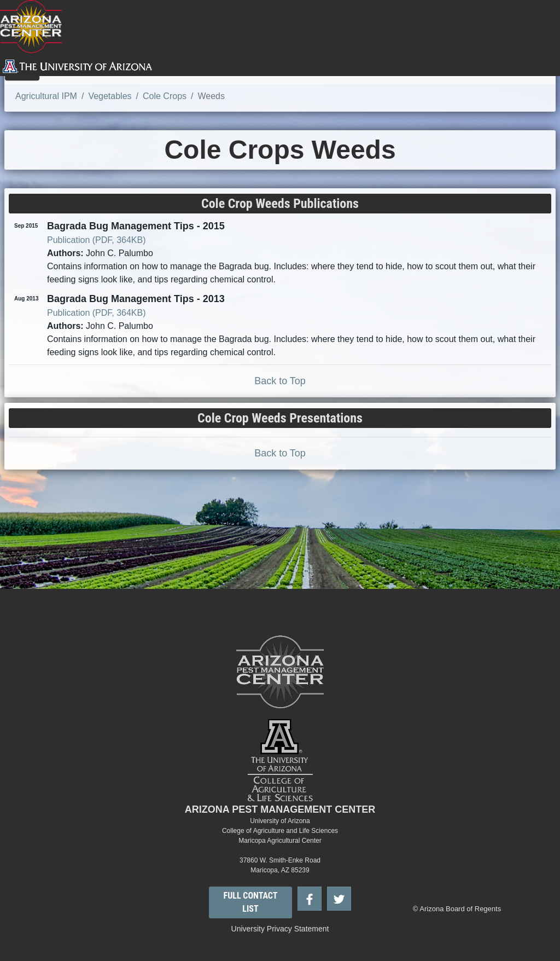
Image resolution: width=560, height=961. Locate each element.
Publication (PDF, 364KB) (97, 240)
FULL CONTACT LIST (251, 902)
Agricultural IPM (46, 96)
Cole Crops (165, 96)
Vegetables (110, 96)
